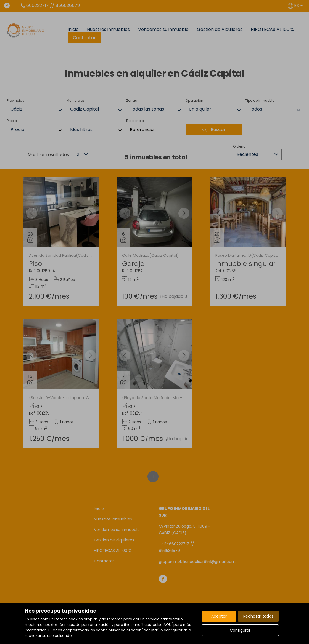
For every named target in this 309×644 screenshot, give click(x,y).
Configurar (240, 630)
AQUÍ (168, 625)
